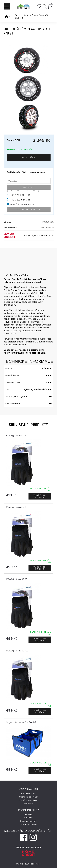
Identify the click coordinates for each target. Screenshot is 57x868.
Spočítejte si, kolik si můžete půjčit (38, 236)
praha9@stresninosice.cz (23, 204)
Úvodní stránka (6, 17)
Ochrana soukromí (28, 821)
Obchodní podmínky (28, 797)
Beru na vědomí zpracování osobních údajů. (25, 191)
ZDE (43, 353)
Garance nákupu (28, 793)
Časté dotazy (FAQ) (28, 800)
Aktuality (28, 814)
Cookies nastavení (28, 824)
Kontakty (28, 818)
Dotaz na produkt (29, 209)
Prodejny (28, 804)
